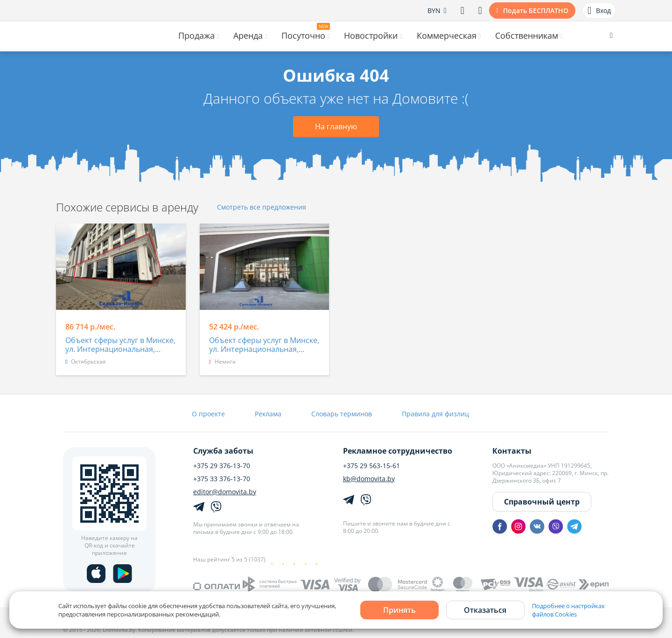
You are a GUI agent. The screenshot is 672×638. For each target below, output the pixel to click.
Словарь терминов (342, 414)
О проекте (208, 414)
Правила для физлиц (435, 414)
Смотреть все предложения (262, 207)
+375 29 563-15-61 (371, 466)
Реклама (268, 414)
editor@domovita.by (225, 492)
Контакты (512, 451)
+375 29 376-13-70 (222, 466)
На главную (336, 126)
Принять (399, 610)
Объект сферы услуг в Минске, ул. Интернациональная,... (120, 345)
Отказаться (485, 610)
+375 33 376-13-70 (222, 479)
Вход (599, 11)
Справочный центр (542, 502)
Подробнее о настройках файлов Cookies (568, 610)
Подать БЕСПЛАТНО (536, 11)
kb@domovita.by (369, 479)
